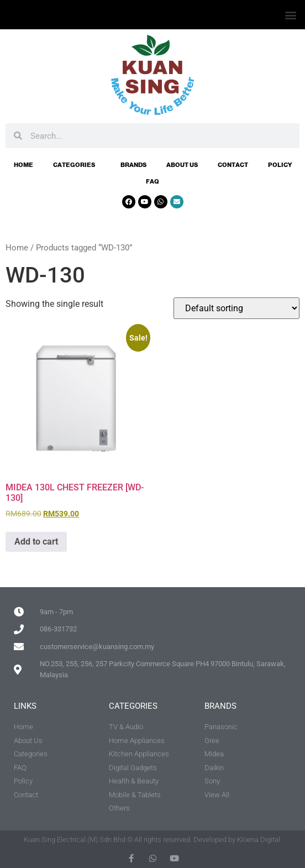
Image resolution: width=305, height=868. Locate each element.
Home (23, 165)
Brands (133, 165)
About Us (182, 165)
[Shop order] (236, 308)
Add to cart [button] (36, 542)
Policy (280, 165)
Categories (77, 165)
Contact (233, 165)
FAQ (152, 181)
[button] (290, 15)
